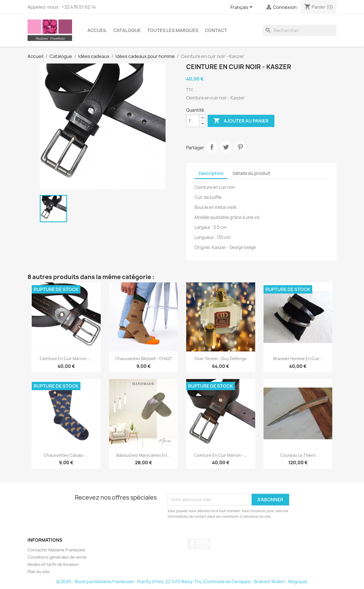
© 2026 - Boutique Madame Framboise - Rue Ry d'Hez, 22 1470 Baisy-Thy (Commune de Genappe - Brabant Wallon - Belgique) (182, 582)
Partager (212, 147)
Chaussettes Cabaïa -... (66, 455)
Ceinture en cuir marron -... (66, 359)
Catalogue (127, 30)
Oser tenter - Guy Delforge (221, 359)
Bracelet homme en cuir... (298, 359)
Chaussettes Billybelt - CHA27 (143, 359)
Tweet (226, 147)
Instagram (205, 544)
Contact (216, 30)
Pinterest (240, 147)
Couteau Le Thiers (298, 455)
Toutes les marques (173, 30)
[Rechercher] (300, 30)
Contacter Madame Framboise (56, 550)
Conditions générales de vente (57, 557)
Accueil (97, 30)
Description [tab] (211, 173)
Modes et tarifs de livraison (53, 564)
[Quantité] (193, 121)
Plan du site (39, 572)
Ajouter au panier (241, 121)
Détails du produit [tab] (252, 173)
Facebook (192, 544)
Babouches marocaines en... (143, 455)
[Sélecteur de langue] (242, 8)
